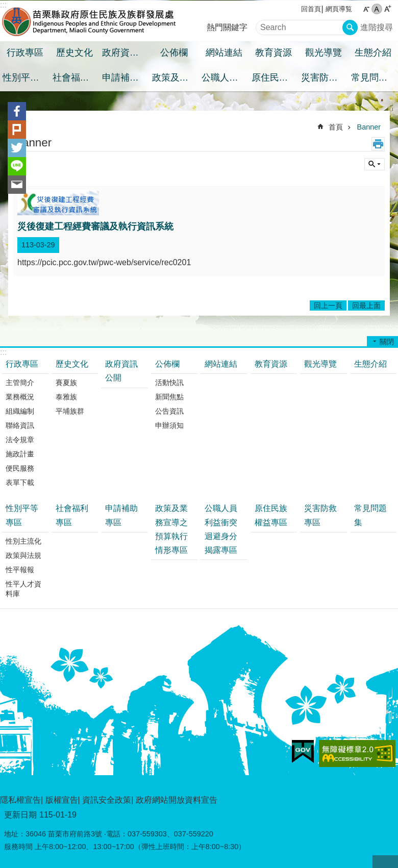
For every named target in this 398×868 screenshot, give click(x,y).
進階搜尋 (377, 27)
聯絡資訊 (20, 425)
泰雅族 (66, 397)
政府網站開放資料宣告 (177, 800)
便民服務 (20, 468)
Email (17, 185)
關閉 (387, 342)
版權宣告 (62, 800)
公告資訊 (169, 411)
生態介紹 (373, 53)
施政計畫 (20, 454)
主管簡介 (20, 382)
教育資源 (273, 53)
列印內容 (378, 144)
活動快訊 (169, 382)
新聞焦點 (169, 397)
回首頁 (311, 9)
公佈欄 (174, 53)
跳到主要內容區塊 (5, 5)
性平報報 (20, 570)
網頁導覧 (339, 9)
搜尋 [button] (350, 28)
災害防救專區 (325, 78)
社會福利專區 (76, 78)
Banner (369, 127)
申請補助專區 (126, 78)
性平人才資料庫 (23, 589)
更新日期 (20, 815)
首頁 (336, 127)
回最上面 (366, 305)
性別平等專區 (26, 78)
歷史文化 (74, 53)
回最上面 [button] (385, 862)
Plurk (17, 130)
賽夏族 (66, 382)
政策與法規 (23, 555)
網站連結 (224, 53)
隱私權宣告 (20, 800)
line (17, 166)
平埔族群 (70, 411)
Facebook (17, 111)
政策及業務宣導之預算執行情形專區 (176, 78)
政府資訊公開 (126, 53)
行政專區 (25, 53)
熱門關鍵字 (227, 27)
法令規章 (20, 440)
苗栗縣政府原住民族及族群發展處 (89, 21)
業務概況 (20, 397)
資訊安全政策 (107, 800)
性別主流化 (23, 541)
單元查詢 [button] (375, 164)
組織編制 (20, 411)
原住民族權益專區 (275, 78)
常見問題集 (374, 78)
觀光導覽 (324, 53)
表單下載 (20, 482)
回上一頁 (328, 305)
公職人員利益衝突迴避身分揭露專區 (225, 78)
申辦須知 (169, 425)
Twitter (17, 148)
